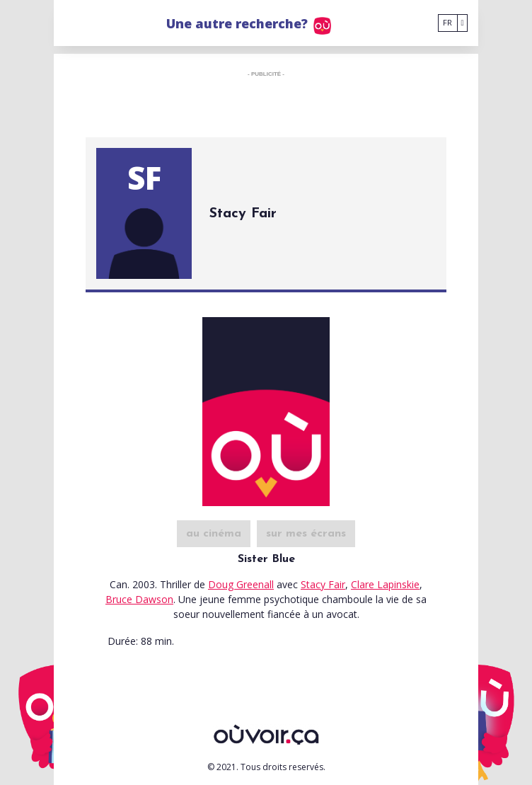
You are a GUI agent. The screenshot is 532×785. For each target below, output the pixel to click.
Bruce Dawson (139, 599)
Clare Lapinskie (385, 584)
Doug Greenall (241, 584)
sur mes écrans (306, 534)
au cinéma (214, 534)
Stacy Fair (323, 584)
